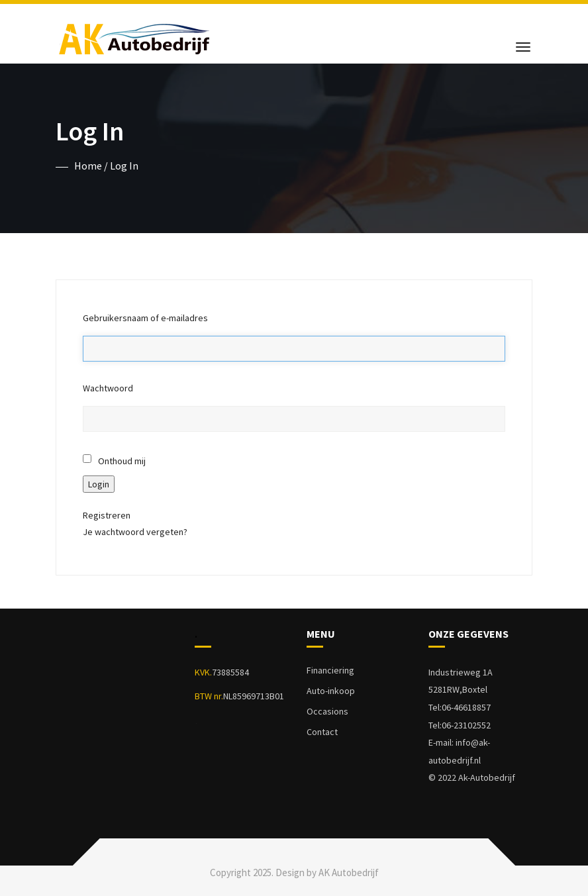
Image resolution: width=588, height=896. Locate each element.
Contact (322, 732)
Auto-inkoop (331, 691)
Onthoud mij (122, 461)
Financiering (330, 670)
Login (99, 484)
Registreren (107, 515)
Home (88, 166)
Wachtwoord (108, 388)
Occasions (327, 711)
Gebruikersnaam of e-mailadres (145, 318)
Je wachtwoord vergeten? (135, 532)
